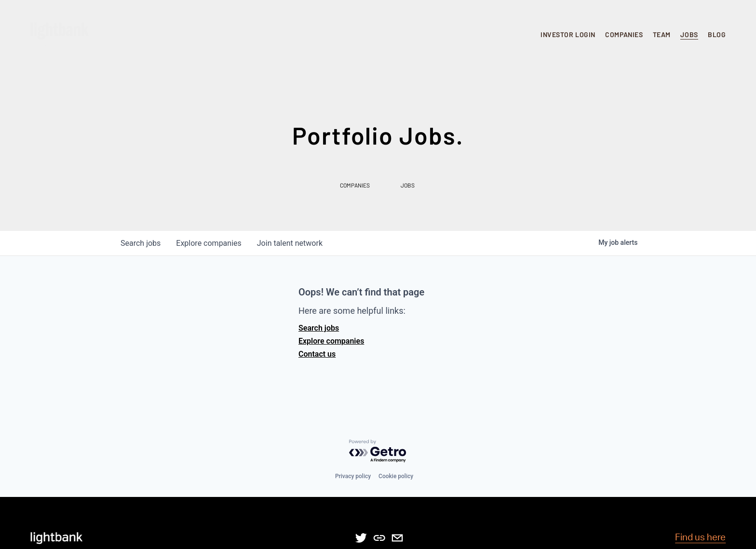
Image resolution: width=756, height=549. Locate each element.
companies (209, 243)
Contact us (317, 354)
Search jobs (319, 328)
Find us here (700, 538)
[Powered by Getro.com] (378, 451)
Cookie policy (396, 476)
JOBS (689, 34)
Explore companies (331, 341)
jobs (141, 243)
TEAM (662, 34)
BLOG (717, 34)
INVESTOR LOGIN (568, 34)
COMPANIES (624, 34)
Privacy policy (353, 476)
